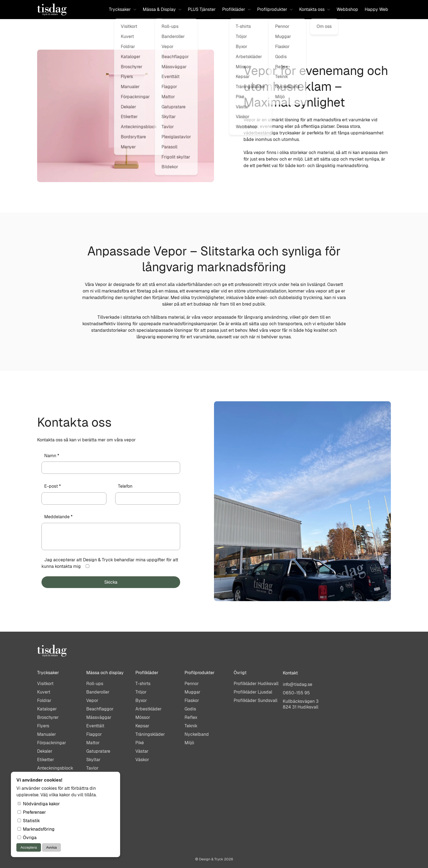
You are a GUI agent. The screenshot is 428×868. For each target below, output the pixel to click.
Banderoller (98, 692)
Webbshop (347, 9)
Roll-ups (95, 684)
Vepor (92, 700)
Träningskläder (150, 734)
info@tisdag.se (298, 684)
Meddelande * (58, 517)
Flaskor (192, 700)
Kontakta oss (315, 9)
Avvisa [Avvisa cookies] (51, 847)
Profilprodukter (275, 9)
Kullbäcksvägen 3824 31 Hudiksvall (301, 704)
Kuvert (44, 692)
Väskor (142, 760)
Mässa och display (105, 673)
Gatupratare (98, 751)
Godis (190, 709)
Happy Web (376, 9)
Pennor (192, 684)
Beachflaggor (100, 709)
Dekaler (45, 751)
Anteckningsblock (55, 768)
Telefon (125, 486)
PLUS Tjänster (202, 9)
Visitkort (45, 684)
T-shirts (143, 684)
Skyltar (93, 760)
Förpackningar (52, 743)
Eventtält (95, 726)
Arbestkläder (148, 709)
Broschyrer (48, 717)
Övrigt (240, 673)
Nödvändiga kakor (39, 804)
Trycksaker (123, 9)
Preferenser (32, 812)
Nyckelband (197, 734)
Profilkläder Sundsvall (255, 700)
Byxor (141, 700)
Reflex (191, 717)
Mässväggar (99, 717)
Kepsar (142, 726)
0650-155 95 (296, 693)
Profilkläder (236, 9)
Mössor (143, 717)
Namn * (52, 456)
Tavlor (92, 768)
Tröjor (141, 692)
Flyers (43, 726)
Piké (140, 743)
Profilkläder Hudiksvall (256, 684)
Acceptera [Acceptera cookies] (29, 847)
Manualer (47, 734)
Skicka (111, 582)
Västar (142, 751)
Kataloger (47, 709)
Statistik (29, 821)
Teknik (191, 726)
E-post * (53, 486)
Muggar (192, 692)
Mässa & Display (162, 9)
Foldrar (44, 700)
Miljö (189, 743)
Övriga (27, 838)
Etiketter (46, 760)
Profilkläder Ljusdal (253, 692)
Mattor (93, 743)
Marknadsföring (36, 829)
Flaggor (94, 734)
